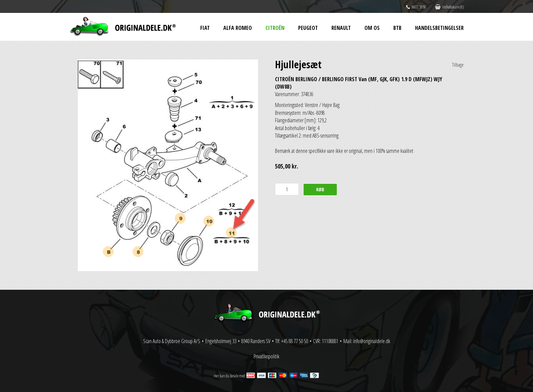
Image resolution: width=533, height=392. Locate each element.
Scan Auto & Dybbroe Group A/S (172, 341)
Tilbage (458, 65)
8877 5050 (416, 7)
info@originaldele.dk (372, 341)
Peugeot (308, 28)
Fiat (205, 28)
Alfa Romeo (238, 28)
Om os (372, 28)
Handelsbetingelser (439, 28)
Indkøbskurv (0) (449, 7)
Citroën (275, 28)
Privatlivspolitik (266, 356)
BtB (397, 28)
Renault (341, 28)
